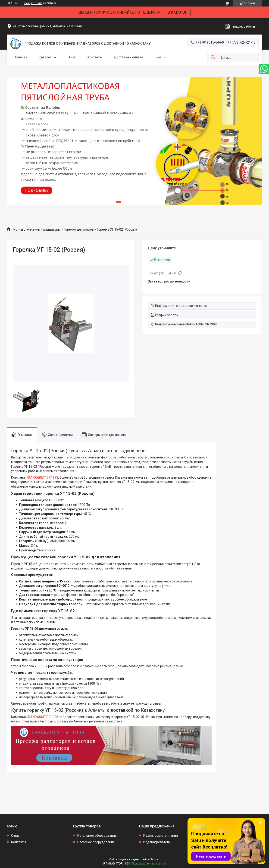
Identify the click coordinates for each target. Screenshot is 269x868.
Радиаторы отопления (161, 836)
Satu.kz (155, 859)
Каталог (45, 57)
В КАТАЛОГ (177, 12)
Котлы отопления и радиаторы (37, 229)
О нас (72, 57)
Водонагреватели (157, 842)
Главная (21, 57)
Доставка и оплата (128, 57)
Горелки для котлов (79, 229)
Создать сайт (33, 3)
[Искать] (213, 58)
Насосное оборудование (96, 842)
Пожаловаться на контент (149, 864)
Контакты (95, 57)
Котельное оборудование (97, 836)
